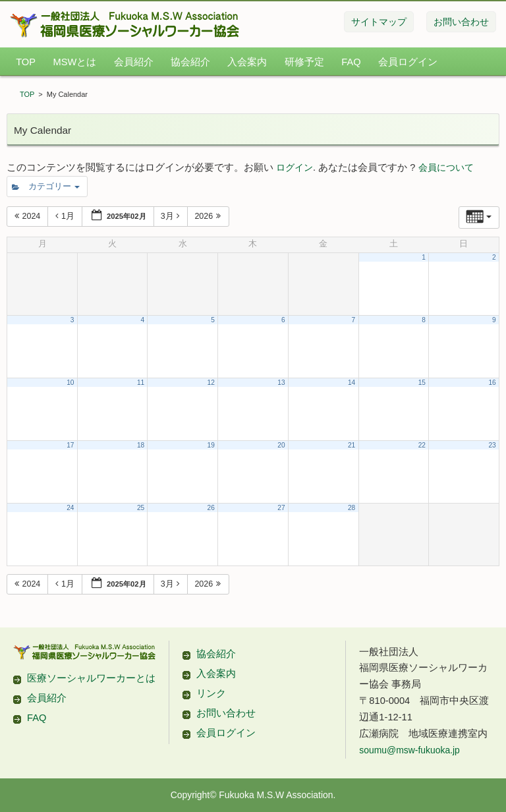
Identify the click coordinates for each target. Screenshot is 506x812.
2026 (209, 216)
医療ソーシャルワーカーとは (91, 678)
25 (141, 508)
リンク (211, 693)
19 (211, 445)
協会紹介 (190, 62)
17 (70, 445)
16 (492, 383)
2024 (29, 216)
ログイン (295, 167)
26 (211, 508)
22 (422, 445)
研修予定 (304, 62)
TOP (26, 62)
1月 (66, 216)
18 (141, 445)
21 (351, 445)
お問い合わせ (226, 713)
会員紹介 (134, 62)
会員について (446, 167)
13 (281, 383)
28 (351, 508)
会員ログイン (408, 62)
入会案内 (247, 62)
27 (281, 508)
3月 (172, 216)
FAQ (351, 62)
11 (141, 383)
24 (70, 508)
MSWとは (74, 62)
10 (70, 383)
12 (211, 383)
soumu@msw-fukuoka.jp (409, 750)
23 (492, 445)
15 (422, 383)
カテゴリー (46, 187)
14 (351, 383)
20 (281, 445)
